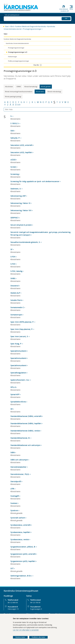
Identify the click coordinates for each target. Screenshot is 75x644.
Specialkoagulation (18, 373)
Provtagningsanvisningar (32, 29)
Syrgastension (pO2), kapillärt (23, 561)
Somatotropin (16, 315)
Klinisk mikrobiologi (54, 92)
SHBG (13, 278)
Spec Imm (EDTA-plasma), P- (22, 322)
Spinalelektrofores (18, 402)
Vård (12, 26)
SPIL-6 (13, 387)
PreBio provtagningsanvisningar (19, 61)
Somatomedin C (17, 307)
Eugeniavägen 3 (36, 609)
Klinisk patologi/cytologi (13, 97)
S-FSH (13, 257)
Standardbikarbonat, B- (20, 438)
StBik (13, 452)
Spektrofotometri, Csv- (20, 380)
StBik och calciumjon (19, 460)
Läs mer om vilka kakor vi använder (26, 630)
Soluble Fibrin (16, 300)
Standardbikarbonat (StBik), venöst (25, 431)
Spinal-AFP (15, 394)
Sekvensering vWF (18, 196)
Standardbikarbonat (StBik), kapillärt (26, 423)
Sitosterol (15, 286)
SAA (12, 131)
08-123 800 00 (13, 603)
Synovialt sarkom (18, 518)
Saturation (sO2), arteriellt (22, 145)
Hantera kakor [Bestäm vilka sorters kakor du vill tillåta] (20, 637)
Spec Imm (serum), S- (19, 336)
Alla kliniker (9, 87)
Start (7, 26)
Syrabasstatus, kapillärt (20, 532)
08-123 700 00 (35, 603)
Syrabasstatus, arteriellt (21, 525)
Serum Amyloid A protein (21, 225)
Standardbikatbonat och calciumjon (25, 445)
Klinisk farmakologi (31, 87)
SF (11, 249)
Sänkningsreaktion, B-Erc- (21, 576)
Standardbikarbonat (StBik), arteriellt (26, 416)
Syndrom (14, 510)
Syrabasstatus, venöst (20, 539)
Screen (13, 167)
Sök (66, 18)
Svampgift (15, 496)
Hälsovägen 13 (13, 609)
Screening (15, 174)
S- (11, 116)
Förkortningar (12, 57)
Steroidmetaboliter (18, 467)
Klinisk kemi (40, 92)
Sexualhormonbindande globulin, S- (25, 242)
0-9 (19, 105)
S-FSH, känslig (16, 271)
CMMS (19, 87)
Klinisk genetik (46, 87)
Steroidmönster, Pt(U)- (20, 474)
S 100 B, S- (15, 123)
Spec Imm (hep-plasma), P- (22, 329)
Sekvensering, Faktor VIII (21, 210)
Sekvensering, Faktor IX (20, 203)
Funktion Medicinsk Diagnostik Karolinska (30, 26)
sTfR (12, 489)
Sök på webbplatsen (12, 18)
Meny (71, 9)
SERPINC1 (15, 218)
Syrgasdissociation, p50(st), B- (23, 547)
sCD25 (13, 160)
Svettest (14, 503)
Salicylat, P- (15, 138)
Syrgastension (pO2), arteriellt (23, 554)
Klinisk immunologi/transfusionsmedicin (19, 92)
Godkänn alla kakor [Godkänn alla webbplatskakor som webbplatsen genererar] (38, 637)
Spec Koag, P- (16, 344)
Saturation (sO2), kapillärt (21, 152)
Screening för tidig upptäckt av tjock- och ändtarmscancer (35, 181)
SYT (12, 568)
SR (12, 409)
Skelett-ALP (15, 293)
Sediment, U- (16, 189)
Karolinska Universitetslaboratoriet (17, 43)
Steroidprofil (16, 481)
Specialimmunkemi (18, 351)
